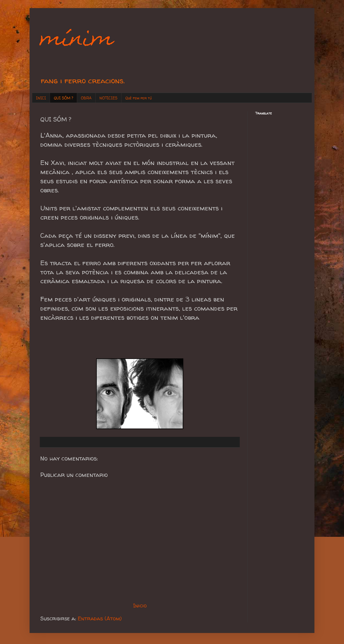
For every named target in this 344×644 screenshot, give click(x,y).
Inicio (140, 605)
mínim (77, 40)
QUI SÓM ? (63, 98)
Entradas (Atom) (100, 618)
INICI (41, 98)
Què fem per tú (138, 98)
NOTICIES (108, 98)
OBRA (86, 98)
